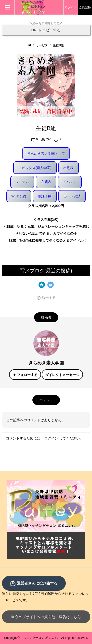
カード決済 (72, 196)
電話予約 (45, 196)
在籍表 (46, 182)
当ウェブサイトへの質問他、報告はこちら (46, 617)
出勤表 (68, 168)
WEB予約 (19, 196)
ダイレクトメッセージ (62, 375)
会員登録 (85, 7)
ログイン (71, 7)
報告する (49, 298)
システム (22, 182)
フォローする (27, 375)
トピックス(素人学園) (35, 168)
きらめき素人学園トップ (46, 153)
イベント (70, 182)
